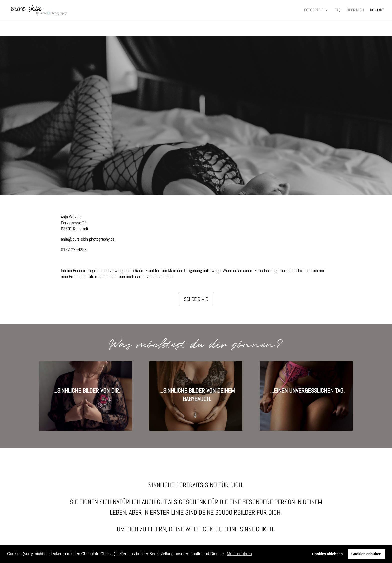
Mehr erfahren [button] (240, 554)
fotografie (314, 10)
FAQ (338, 10)
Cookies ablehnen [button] (327, 554)
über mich (355, 10)
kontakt (377, 10)
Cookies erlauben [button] (366, 554)
